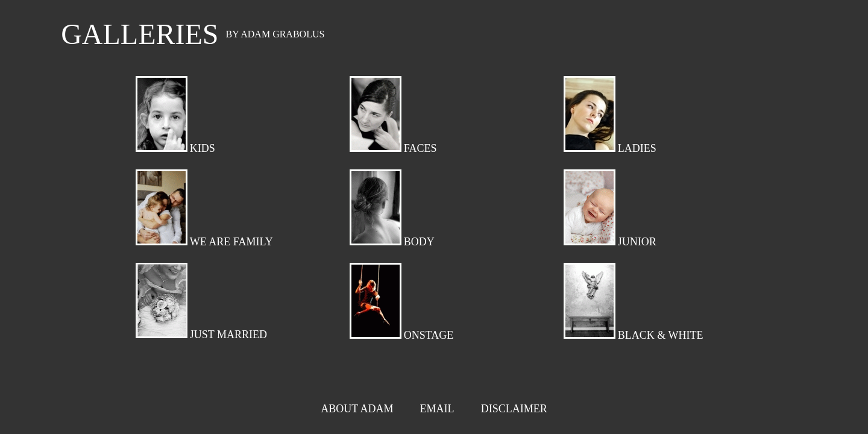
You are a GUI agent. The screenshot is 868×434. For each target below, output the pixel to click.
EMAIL (436, 409)
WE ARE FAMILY (231, 242)
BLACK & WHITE (661, 335)
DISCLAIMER (514, 409)
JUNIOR (637, 242)
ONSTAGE (429, 335)
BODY (419, 242)
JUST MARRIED (228, 335)
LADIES (637, 148)
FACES (420, 148)
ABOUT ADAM (357, 409)
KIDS (203, 148)
